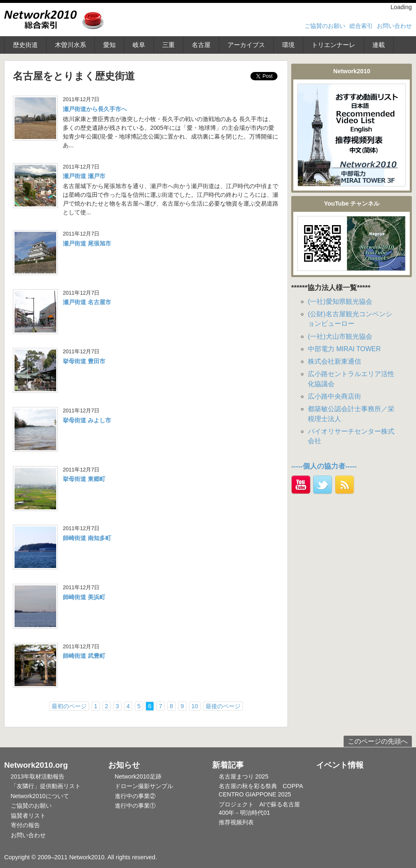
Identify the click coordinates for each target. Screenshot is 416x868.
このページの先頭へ (378, 741)
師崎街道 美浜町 (84, 597)
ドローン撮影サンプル (144, 786)
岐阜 (139, 45)
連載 (379, 45)
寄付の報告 (25, 825)
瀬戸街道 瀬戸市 (84, 176)
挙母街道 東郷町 (84, 479)
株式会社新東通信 (334, 361)
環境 (288, 45)
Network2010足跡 (138, 776)
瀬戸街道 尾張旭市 (87, 243)
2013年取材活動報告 (38, 776)
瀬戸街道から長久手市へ (95, 109)
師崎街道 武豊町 (84, 656)
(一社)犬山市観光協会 (340, 336)
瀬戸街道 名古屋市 (87, 302)
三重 (168, 45)
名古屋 (201, 45)
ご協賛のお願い (325, 26)
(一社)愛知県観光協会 (340, 301)
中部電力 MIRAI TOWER (344, 349)
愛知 (109, 45)
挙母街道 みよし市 (87, 420)
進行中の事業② (135, 796)
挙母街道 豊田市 (84, 361)
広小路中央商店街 (334, 396)
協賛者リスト (28, 816)
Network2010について (40, 796)
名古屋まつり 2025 (244, 776)
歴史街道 (25, 45)
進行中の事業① (135, 806)
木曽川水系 (71, 45)
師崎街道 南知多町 (87, 538)
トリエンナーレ (333, 45)
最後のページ (223, 706)
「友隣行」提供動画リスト (46, 786)
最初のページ (69, 706)
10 (195, 706)
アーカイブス (246, 45)
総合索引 (361, 26)
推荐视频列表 (236, 822)
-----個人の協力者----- (324, 466)
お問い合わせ (394, 26)
